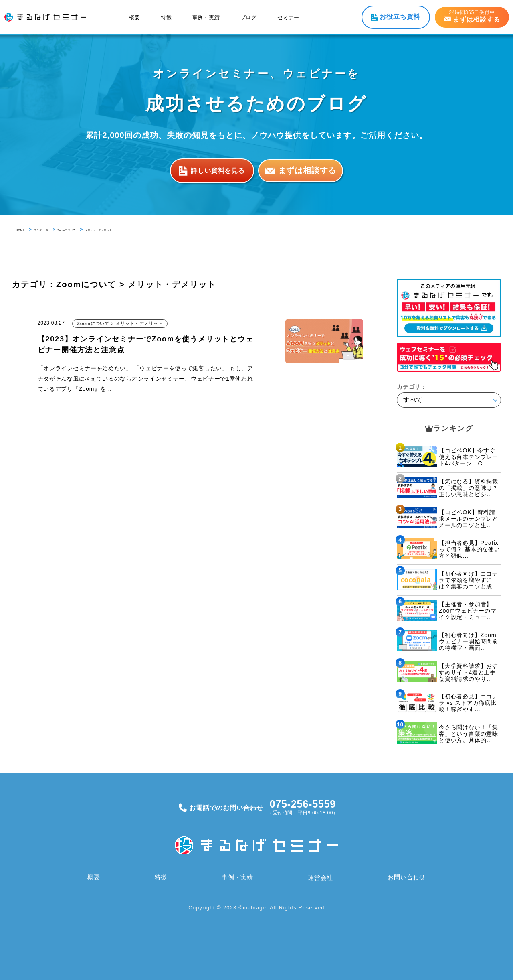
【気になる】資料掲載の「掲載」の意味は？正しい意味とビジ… (469, 488)
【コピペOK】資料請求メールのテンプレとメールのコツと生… (469, 519)
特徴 (166, 17)
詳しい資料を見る (218, 170)
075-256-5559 (303, 804)
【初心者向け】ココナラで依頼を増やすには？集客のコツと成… (469, 580)
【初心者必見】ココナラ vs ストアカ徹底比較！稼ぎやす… (469, 703)
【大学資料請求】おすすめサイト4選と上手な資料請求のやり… (469, 672)
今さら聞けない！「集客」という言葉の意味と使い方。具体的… (469, 734)
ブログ (249, 17)
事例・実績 (206, 17)
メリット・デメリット (153, 229)
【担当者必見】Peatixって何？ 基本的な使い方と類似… (470, 549)
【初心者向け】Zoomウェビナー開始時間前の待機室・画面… (469, 641)
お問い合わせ (406, 877)
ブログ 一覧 (56, 229)
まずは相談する (307, 170)
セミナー (288, 17)
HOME (24, 229)
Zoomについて (98, 229)
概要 (135, 17)
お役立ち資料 (400, 17)
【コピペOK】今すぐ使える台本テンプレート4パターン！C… (469, 457)
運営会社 (320, 877)
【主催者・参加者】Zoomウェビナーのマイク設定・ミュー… (468, 611)
